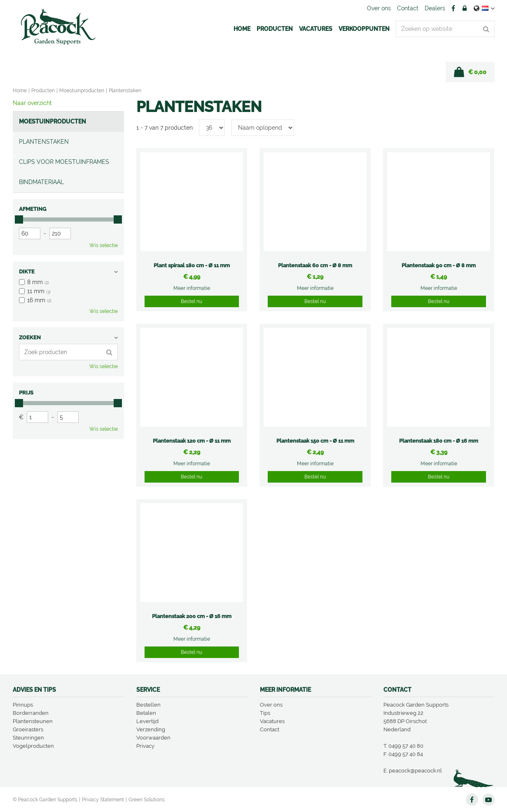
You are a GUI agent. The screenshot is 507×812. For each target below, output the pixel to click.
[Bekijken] (470, 72)
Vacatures (272, 721)
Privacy (145, 746)
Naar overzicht (32, 103)
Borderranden (31, 713)
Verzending (151, 729)
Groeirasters (28, 729)
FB (453, 8)
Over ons (271, 705)
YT (488, 800)
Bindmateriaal (41, 182)
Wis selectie (104, 245)
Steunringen (28, 738)
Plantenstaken (44, 142)
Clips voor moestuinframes (64, 162)
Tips (265, 713)
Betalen (146, 713)
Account (465, 8)
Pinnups (23, 705)
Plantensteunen (33, 721)
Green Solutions (147, 800)
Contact (270, 729)
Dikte (27, 272)
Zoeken (30, 337)
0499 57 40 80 (406, 746)
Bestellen (148, 705)
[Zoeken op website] (445, 29)
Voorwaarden (153, 738)
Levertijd (147, 721)
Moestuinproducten (53, 121)
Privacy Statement (103, 800)
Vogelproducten (33, 746)
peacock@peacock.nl (415, 771)
